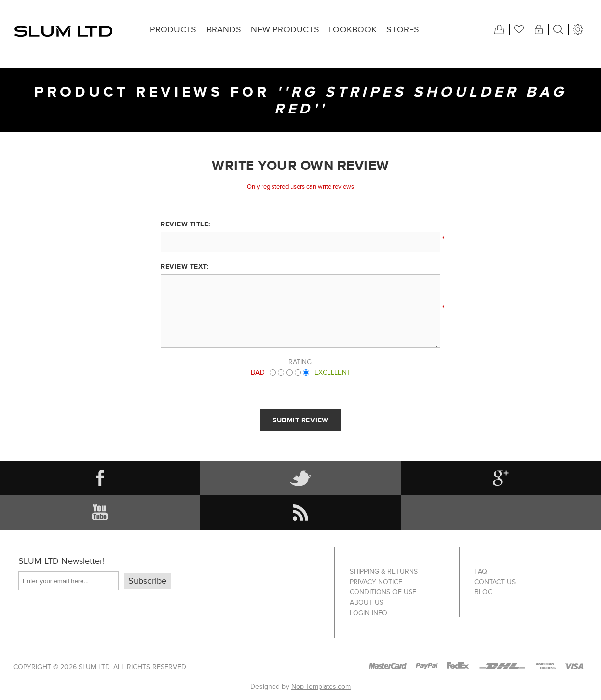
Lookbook (353, 30)
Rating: (301, 362)
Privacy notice (376, 582)
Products (173, 30)
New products (285, 30)
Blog (483, 592)
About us (367, 602)
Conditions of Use (383, 592)
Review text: (184, 266)
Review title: (185, 224)
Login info (369, 613)
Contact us (495, 582)
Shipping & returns (384, 572)
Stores (403, 30)
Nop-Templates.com (321, 686)
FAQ (481, 572)
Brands (224, 30)
